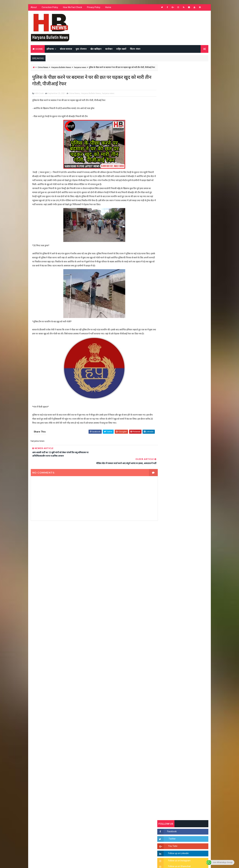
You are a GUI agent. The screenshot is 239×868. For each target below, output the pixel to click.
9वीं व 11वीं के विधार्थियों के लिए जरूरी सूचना (190, 428)
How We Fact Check (72, 8)
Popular (183, 300)
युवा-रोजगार (81, 49)
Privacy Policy (93, 8)
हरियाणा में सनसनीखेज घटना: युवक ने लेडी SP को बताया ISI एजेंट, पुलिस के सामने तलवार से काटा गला (190, 380)
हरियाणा (50, 49)
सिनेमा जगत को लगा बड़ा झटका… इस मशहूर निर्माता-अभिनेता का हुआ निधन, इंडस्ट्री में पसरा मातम (190, 456)
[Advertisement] (91, 558)
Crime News (43, 68)
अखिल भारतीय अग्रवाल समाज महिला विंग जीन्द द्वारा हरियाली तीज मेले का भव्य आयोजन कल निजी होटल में (190, 406)
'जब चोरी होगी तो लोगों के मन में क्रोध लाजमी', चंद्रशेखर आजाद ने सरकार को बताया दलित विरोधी (190, 367)
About (34, 8)
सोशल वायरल (66, 49)
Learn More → (41, 777)
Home (108, 8)
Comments (200, 300)
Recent (166, 300)
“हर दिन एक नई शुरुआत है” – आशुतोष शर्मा (189, 390)
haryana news (80, 68)
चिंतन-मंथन (135, 49)
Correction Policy (50, 8)
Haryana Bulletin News (61, 68)
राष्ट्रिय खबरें (121, 49)
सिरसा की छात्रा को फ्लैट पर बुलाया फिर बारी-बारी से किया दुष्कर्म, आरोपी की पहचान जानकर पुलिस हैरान (190, 354)
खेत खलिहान (96, 49)
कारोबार (109, 49)
